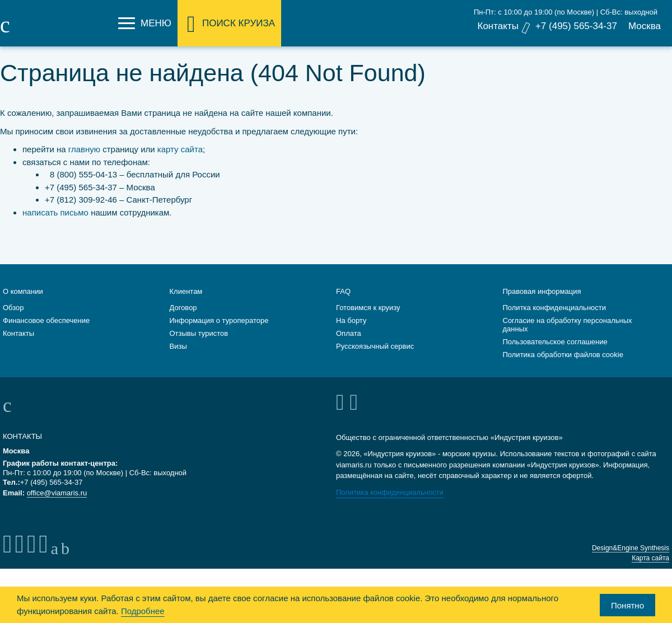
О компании (23, 290)
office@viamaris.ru (57, 492)
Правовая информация (542, 290)
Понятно (627, 605)
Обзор (13, 306)
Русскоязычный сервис (375, 345)
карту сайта (180, 149)
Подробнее (143, 611)
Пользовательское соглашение (555, 341)
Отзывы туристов (199, 332)
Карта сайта (650, 557)
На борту (351, 319)
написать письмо (55, 212)
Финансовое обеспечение (46, 319)
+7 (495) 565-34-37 (576, 26)
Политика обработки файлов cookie (563, 353)
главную (84, 149)
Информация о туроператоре (219, 319)
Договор (183, 306)
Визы (178, 345)
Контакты (498, 26)
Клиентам (186, 290)
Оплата (349, 332)
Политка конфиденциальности (555, 306)
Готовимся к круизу (368, 306)
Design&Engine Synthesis (631, 547)
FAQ (343, 290)
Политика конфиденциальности (390, 491)
